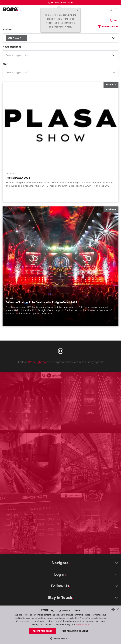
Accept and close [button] (42, 631)
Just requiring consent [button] (75, 631)
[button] (24, 38)
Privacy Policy (82, 624)
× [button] (117, 609)
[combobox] (28, 38)
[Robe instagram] (61, 351)
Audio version (108, 26)
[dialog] (61, 625)
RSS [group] (114, 21)
